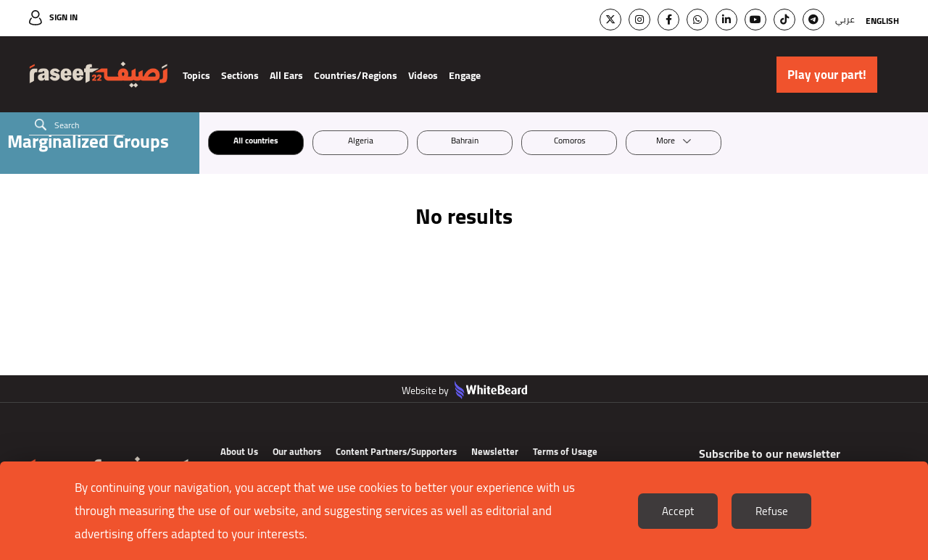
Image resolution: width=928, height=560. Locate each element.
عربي (845, 19)
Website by (464, 390)
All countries (256, 142)
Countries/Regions (356, 75)
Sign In (63, 17)
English (882, 21)
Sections (240, 75)
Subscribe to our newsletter (772, 454)
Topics (196, 75)
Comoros (569, 142)
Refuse (772, 511)
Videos (423, 75)
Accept (678, 511)
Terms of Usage (565, 451)
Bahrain (465, 142)
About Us (239, 451)
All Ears (286, 75)
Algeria (360, 142)
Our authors (297, 451)
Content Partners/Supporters (396, 451)
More (666, 142)
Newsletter (495, 451)
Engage (465, 75)
